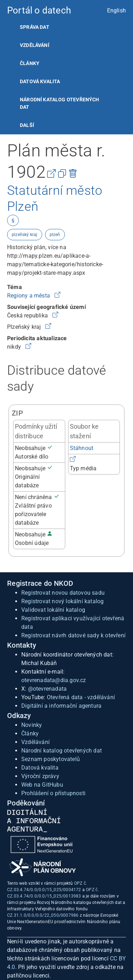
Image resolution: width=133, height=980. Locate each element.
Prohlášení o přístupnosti (53, 793)
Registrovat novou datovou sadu (63, 593)
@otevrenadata (48, 689)
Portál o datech (39, 10)
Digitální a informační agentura (61, 706)
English (117, 10)
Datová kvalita (40, 81)
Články (30, 63)
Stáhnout (82, 448)
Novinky (32, 725)
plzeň (55, 235)
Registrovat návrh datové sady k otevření (73, 635)
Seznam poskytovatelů (51, 759)
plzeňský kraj (25, 235)
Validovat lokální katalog (53, 610)
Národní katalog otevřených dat (62, 751)
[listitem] (66, 27)
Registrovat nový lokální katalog (62, 601)
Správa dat (35, 27)
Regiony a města (29, 296)
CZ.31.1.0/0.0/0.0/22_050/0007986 (43, 915)
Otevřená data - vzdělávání (81, 697)
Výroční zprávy (40, 776)
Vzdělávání (35, 45)
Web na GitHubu (42, 785)
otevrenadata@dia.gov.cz (54, 680)
